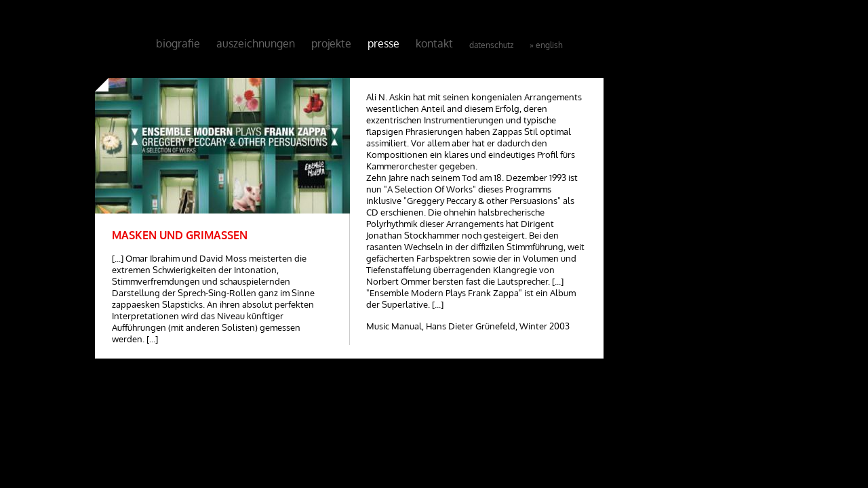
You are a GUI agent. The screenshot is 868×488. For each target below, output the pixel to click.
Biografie (178, 43)
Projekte (331, 43)
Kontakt (434, 43)
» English (546, 45)
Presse (383, 43)
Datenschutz (491, 45)
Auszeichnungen (256, 43)
